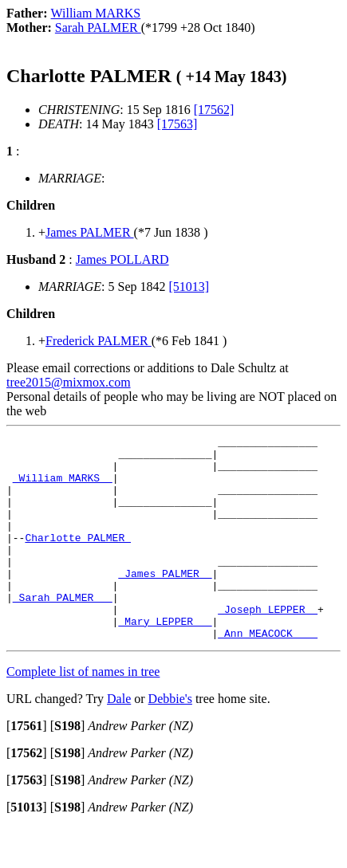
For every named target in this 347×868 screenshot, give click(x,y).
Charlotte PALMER (78, 559)
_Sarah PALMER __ (63, 630)
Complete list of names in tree (83, 712)
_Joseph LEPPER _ (268, 645)
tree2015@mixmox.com (69, 382)
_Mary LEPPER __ (165, 659)
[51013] (189, 287)
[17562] (214, 110)
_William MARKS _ (63, 487)
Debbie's (170, 739)
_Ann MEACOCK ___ (268, 674)
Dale (119, 739)
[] (27, 766)
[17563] (177, 124)
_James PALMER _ (165, 602)
